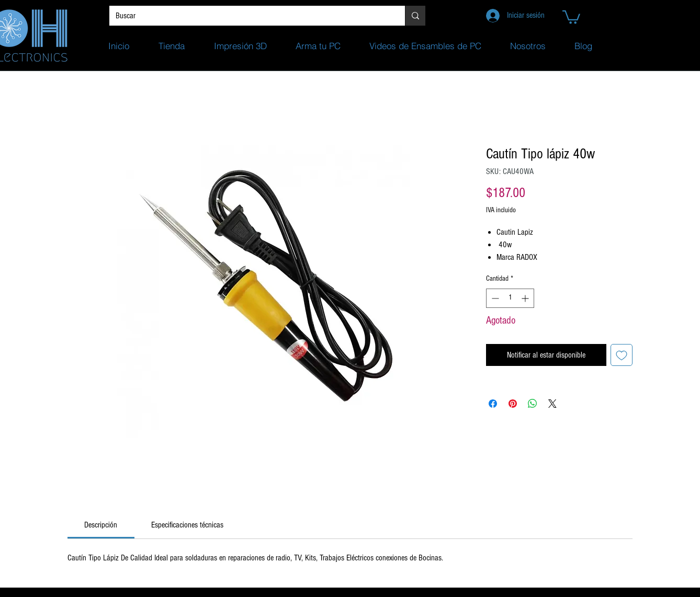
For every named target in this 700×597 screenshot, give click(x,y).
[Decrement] (494, 298)
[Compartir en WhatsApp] (533, 404)
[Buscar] (249, 16)
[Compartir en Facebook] (493, 404)
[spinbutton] (510, 298)
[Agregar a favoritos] (622, 355)
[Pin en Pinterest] (513, 404)
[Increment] (526, 298)
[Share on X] (552, 404)
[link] (101, 525)
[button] (571, 16)
